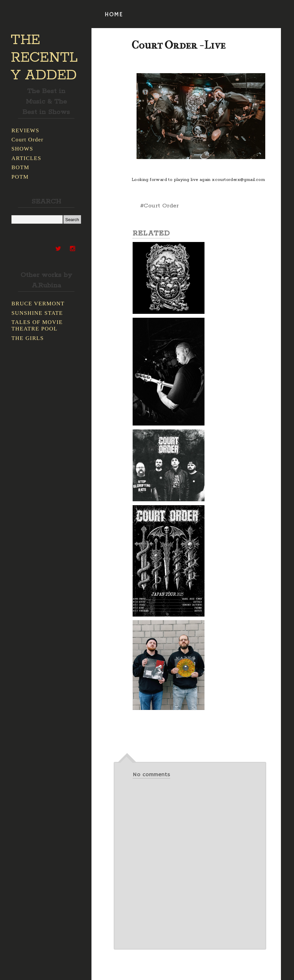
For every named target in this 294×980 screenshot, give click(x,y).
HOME (114, 15)
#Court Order (160, 206)
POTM (20, 177)
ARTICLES (26, 158)
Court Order (27, 140)
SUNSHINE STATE (37, 313)
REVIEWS (25, 130)
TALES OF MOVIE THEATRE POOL (37, 325)
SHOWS (22, 149)
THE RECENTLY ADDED (44, 58)
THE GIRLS (28, 338)
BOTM (20, 167)
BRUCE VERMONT (38, 304)
